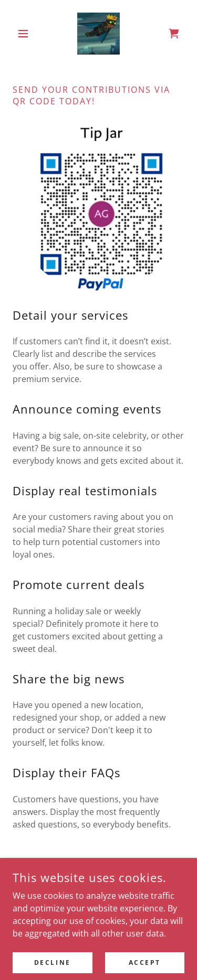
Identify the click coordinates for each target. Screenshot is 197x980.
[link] (98, 34)
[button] (25, 34)
